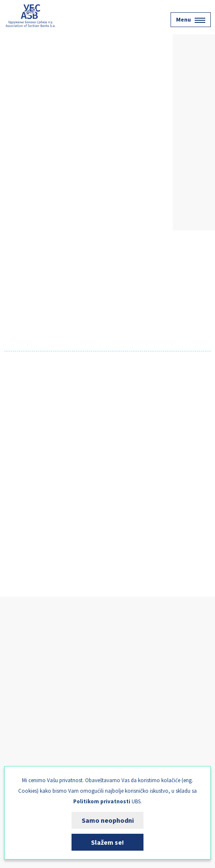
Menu (191, 19)
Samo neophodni (108, 820)
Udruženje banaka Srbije (30, 16)
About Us (20, 661)
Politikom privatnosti (102, 801)
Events (17, 717)
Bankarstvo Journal (35, 754)
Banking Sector (29, 679)
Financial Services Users (40, 698)
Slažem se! (107, 842)
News (15, 735)
